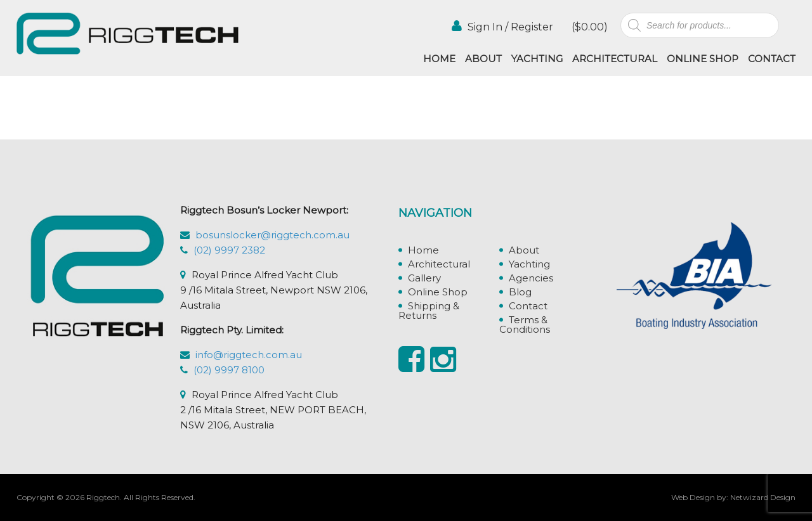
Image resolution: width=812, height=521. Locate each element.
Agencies (531, 278)
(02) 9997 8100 (229, 370)
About (483, 59)
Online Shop (703, 59)
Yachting (537, 59)
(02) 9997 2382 (229, 250)
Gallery (424, 278)
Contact (772, 59)
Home (439, 59)
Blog (520, 292)
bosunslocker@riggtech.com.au (272, 235)
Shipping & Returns (429, 311)
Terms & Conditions (525, 325)
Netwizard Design (763, 497)
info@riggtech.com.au (249, 355)
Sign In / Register (502, 26)
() (588, 27)
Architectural (615, 59)
